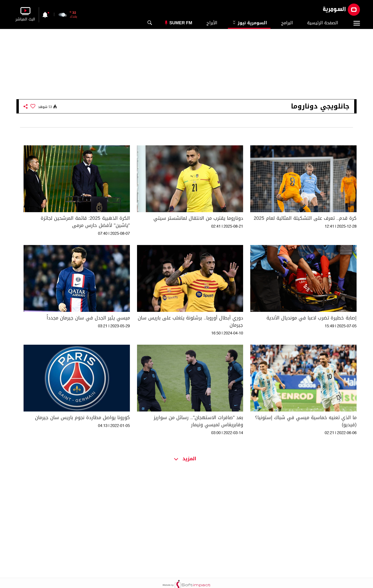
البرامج (287, 23)
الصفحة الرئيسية (323, 23)
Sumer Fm (181, 23)
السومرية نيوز (249, 23)
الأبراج (212, 23)
